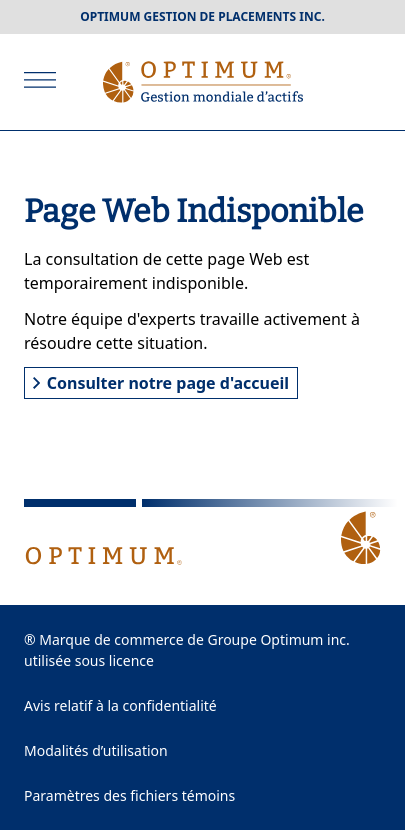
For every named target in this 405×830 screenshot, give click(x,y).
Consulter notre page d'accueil (161, 383)
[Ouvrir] (40, 80)
